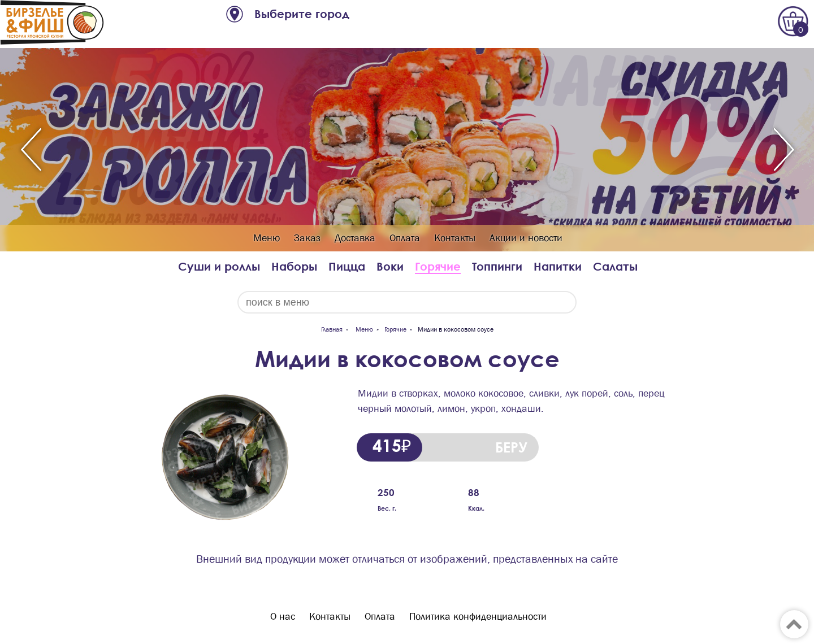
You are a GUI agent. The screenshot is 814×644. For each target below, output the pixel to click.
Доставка (355, 238)
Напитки (558, 266)
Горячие (438, 266)
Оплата (405, 238)
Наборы (294, 266)
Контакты (455, 238)
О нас (283, 617)
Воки (390, 266)
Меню (267, 238)
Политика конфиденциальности (478, 617)
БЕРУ (511, 447)
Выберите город (302, 14)
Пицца (347, 266)
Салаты (615, 266)
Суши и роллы (219, 266)
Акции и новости (526, 238)
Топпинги (497, 266)
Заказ (307, 238)
